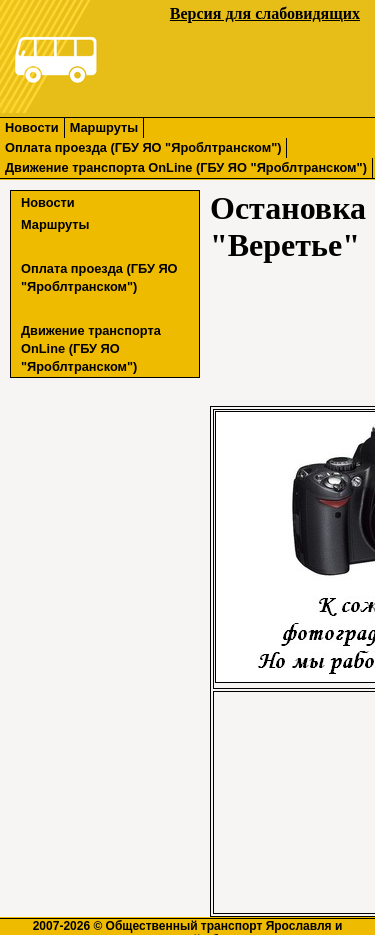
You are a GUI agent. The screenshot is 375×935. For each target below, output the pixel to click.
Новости (32, 127)
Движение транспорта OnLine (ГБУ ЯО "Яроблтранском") (186, 167)
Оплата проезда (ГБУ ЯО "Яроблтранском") (143, 147)
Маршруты (104, 127)
